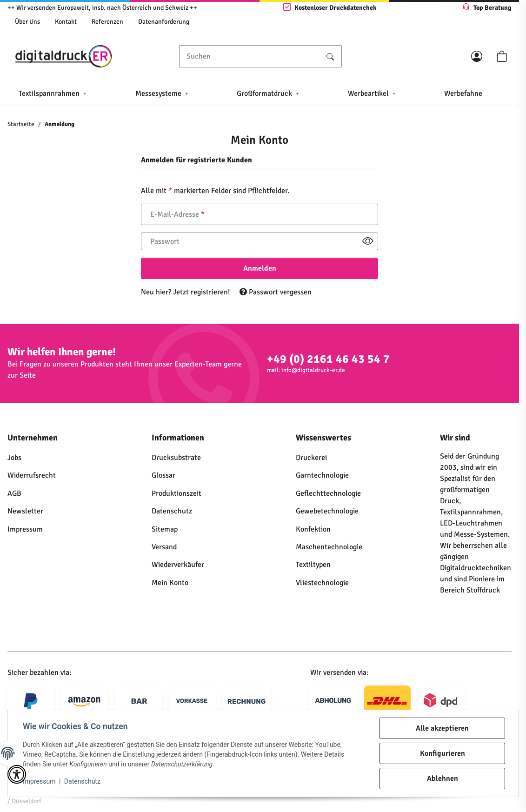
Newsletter (25, 511)
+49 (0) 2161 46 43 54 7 (328, 359)
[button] (477, 56)
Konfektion (313, 529)
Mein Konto (170, 583)
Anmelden (260, 268)
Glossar (163, 475)
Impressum (39, 781)
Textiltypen (313, 565)
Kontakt (66, 22)
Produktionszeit (176, 493)
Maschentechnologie (329, 547)
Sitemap (165, 529)
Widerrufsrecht (32, 475)
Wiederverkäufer (178, 565)
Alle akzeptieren (442, 728)
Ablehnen (443, 779)
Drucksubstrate (176, 458)
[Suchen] (250, 56)
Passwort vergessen (276, 292)
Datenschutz (82, 781)
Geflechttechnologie (328, 493)
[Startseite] (64, 56)
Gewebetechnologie (327, 511)
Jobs (14, 458)
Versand (164, 547)
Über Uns (27, 22)
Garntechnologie (322, 475)
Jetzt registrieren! (202, 292)
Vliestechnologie (322, 583)
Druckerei (311, 458)
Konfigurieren (443, 753)
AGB (14, 493)
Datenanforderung (164, 22)
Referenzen (107, 22)
